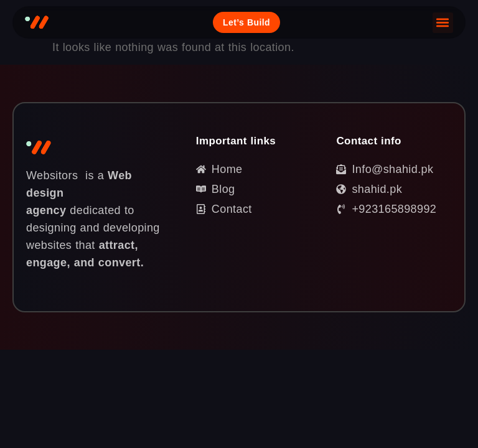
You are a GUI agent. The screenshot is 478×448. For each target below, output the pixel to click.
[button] (443, 23)
